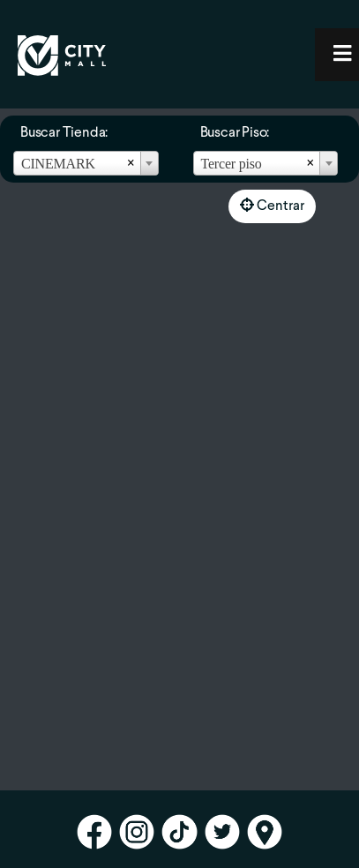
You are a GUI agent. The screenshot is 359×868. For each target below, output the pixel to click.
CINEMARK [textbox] (58, 164)
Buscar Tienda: (64, 133)
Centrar (272, 206)
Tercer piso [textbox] (232, 164)
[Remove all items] (131, 163)
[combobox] (86, 163)
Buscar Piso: (235, 133)
